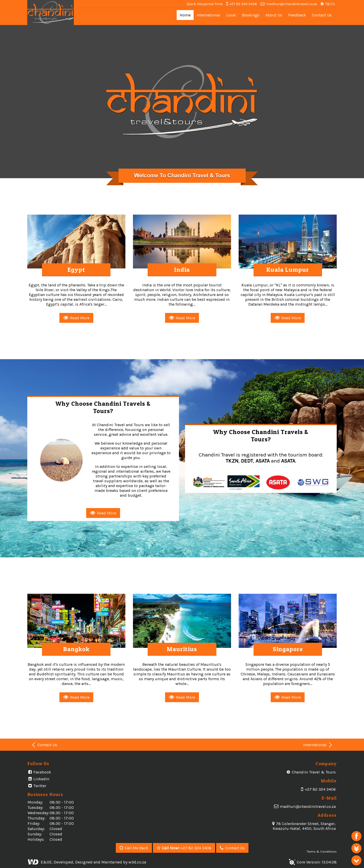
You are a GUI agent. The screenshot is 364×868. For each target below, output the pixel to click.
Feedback (297, 15)
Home (185, 15)
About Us (274, 15)
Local (231, 15)
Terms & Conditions (322, 849)
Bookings (251, 15)
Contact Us (322, 15)
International (208, 15)
